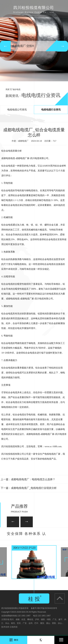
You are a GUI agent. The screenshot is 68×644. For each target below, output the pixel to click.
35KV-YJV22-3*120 (24, 548)
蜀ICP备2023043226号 (47, 608)
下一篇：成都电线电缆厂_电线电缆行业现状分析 (29, 488)
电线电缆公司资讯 (17, 110)
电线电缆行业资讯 (51, 110)
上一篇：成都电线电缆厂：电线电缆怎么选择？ (28, 479)
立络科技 (14, 627)
